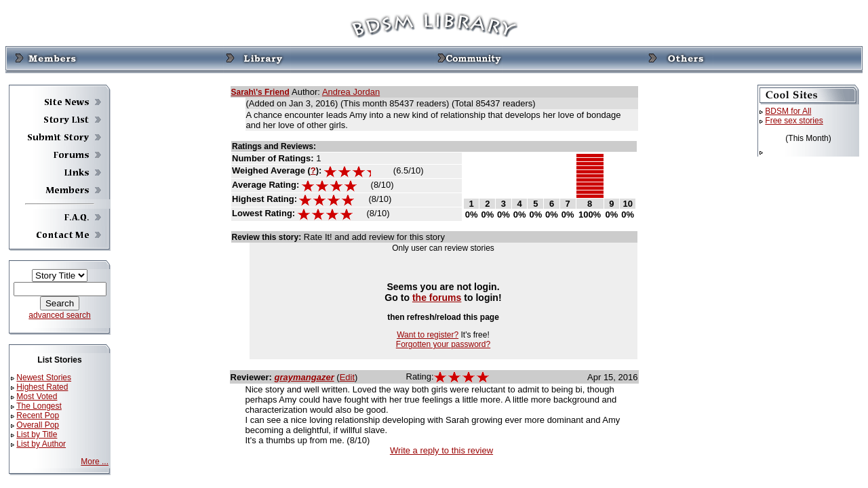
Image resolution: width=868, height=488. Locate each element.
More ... (95, 462)
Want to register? (428, 335)
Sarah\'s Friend (260, 92)
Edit (347, 377)
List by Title (37, 434)
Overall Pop (38, 425)
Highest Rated (42, 387)
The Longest (39, 406)
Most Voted (37, 396)
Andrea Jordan (351, 92)
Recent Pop (38, 415)
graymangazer (304, 377)
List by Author (41, 444)
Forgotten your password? (443, 344)
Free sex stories (794, 121)
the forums (437, 298)
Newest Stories (44, 378)
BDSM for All (788, 111)
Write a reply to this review (441, 450)
